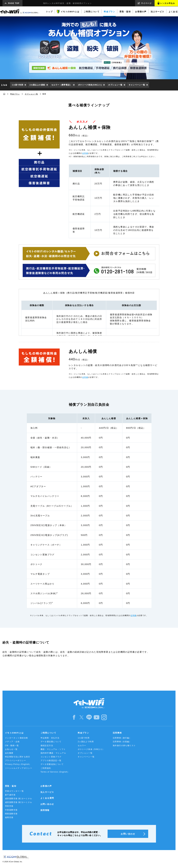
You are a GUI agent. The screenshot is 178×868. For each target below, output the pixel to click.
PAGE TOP (14, 3)
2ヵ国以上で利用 (86, 742)
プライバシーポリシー (15, 761)
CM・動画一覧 (12, 746)
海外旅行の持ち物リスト (124, 746)
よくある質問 (47, 798)
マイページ (146, 3)
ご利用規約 (46, 768)
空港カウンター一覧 (14, 791)
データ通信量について (51, 742)
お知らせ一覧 (11, 749)
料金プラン (15, 94)
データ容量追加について (52, 764)
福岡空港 (9, 817)
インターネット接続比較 (16, 738)
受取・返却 (11, 786)
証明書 (85, 153)
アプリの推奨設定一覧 (51, 761)
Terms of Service (55, 772)
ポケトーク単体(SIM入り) (90, 85)
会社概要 (9, 753)
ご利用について (48, 733)
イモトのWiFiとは (14, 733)
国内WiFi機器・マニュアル (53, 753)
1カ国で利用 (18, 85)
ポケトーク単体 (91, 749)
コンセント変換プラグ (51, 757)
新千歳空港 (10, 795)
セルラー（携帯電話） (62, 85)
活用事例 (117, 733)
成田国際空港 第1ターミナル (19, 799)
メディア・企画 (12, 742)
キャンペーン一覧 (137, 85)
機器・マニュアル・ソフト (53, 749)
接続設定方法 (47, 746)
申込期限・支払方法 (50, 738)
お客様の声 (46, 786)
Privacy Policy (18, 764)
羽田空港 (9, 806)
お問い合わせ (47, 804)
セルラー (82, 746)
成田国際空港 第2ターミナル (19, 802)
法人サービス (47, 792)
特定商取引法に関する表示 (18, 757)
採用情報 (45, 810)
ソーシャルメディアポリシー (19, 768)
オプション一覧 (115, 85)
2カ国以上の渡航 (37, 85)
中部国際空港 (11, 810)
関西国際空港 (11, 814)
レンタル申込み (168, 3)
